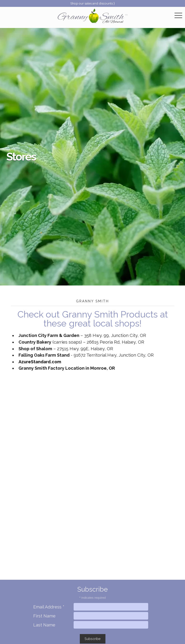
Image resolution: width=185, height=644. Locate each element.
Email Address (49, 607)
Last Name (44, 625)
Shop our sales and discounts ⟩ (92, 3)
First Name (44, 616)
